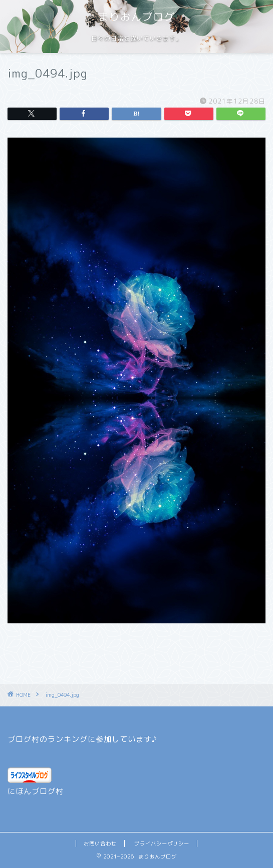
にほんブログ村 (36, 791)
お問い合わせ (100, 843)
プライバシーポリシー (162, 843)
